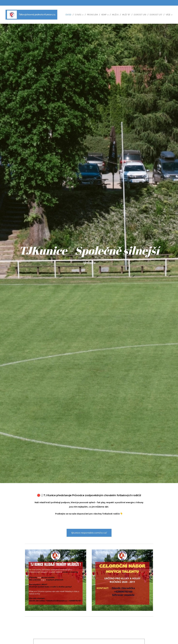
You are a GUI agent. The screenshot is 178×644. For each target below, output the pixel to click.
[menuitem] (68, 15)
